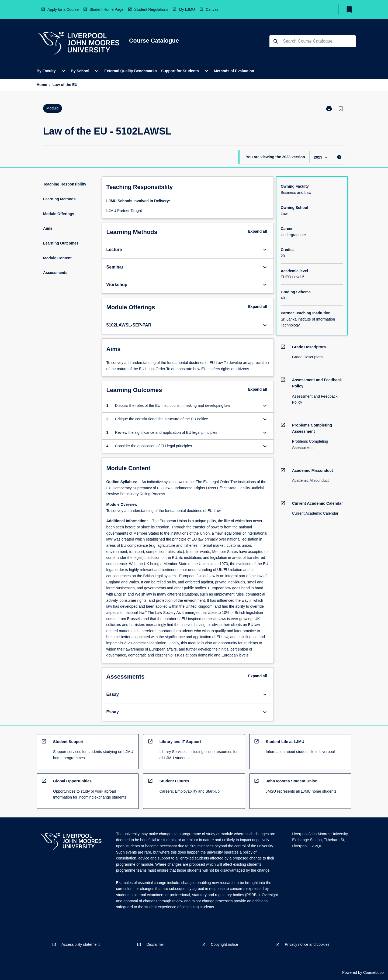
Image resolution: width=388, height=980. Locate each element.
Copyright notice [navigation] (224, 944)
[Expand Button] (265, 250)
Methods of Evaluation (234, 71)
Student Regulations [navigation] (151, 9)
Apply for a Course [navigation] (63, 9)
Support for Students (180, 71)
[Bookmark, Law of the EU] (341, 108)
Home (42, 85)
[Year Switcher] (321, 157)
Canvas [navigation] (212, 9)
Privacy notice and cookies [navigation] (307, 944)
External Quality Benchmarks (131, 71)
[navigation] (78, 44)
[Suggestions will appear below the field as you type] (313, 41)
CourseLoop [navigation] (373, 972)
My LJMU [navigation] (187, 9)
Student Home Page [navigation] (106, 9)
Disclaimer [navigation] (155, 944)
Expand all (258, 231)
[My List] (349, 9)
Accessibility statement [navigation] (81, 944)
